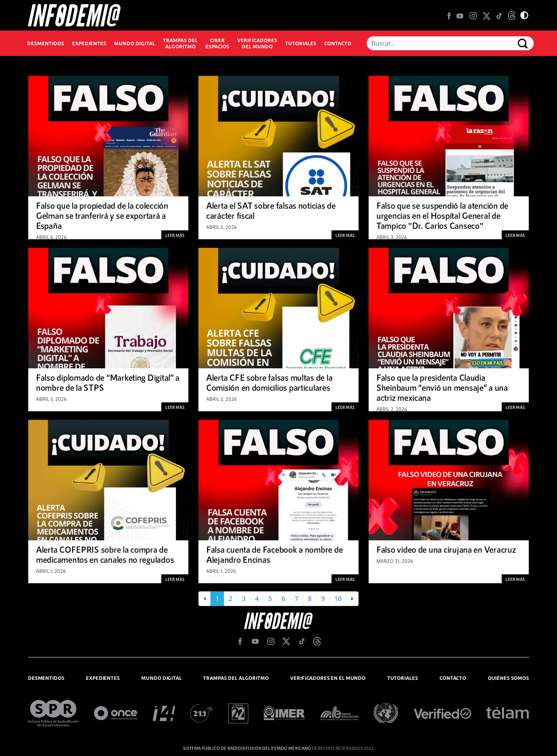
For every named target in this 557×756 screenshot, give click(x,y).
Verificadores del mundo (257, 43)
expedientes (103, 678)
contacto (453, 678)
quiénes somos (508, 678)
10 (338, 599)
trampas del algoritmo (236, 678)
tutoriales (403, 678)
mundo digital (161, 678)
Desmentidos (46, 43)
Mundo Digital (135, 43)
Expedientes (89, 43)
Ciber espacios (217, 43)
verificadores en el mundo (328, 678)
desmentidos (46, 678)
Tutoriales (301, 43)
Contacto (338, 43)
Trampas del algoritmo (180, 43)
